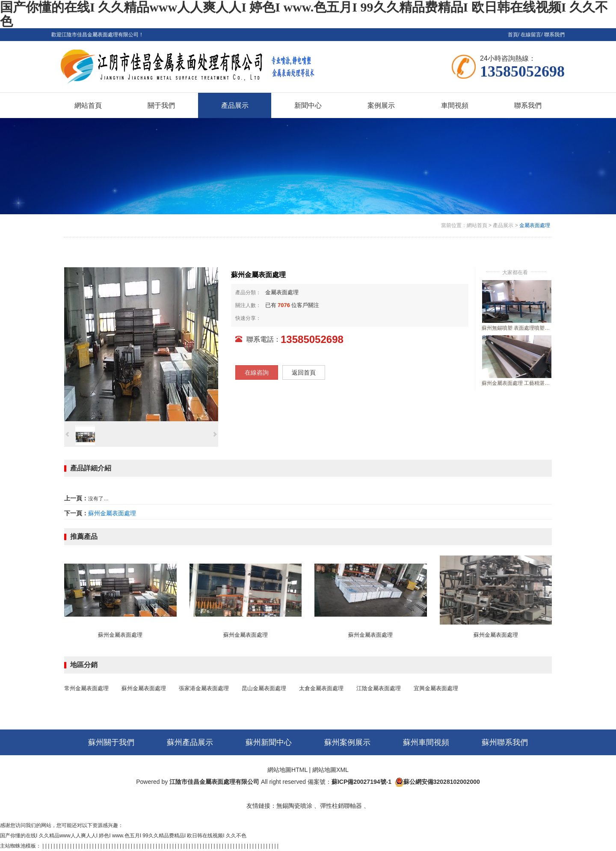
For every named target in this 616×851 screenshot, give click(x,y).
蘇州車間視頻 (426, 742)
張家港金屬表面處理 (204, 688)
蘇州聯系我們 (505, 742)
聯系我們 (554, 35)
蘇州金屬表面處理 (112, 513)
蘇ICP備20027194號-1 (361, 782)
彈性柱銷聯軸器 (341, 806)
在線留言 (531, 35)
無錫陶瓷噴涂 (294, 806)
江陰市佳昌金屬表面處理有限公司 (214, 782)
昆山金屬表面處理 (264, 688)
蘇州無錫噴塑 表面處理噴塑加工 (517, 328)
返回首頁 (304, 372)
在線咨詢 (257, 372)
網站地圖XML (330, 770)
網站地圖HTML (287, 770)
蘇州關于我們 (111, 742)
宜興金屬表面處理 (436, 688)
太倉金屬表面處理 (321, 688)
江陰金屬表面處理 (379, 688)
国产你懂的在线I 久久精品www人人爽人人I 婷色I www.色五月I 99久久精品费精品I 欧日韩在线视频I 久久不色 (123, 836)
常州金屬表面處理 (86, 688)
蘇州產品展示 (190, 742)
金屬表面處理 (535, 225)
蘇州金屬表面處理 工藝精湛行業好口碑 (517, 383)
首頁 (513, 35)
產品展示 (503, 225)
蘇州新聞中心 (269, 742)
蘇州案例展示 (347, 742)
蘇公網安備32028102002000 (442, 782)
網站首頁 (477, 225)
